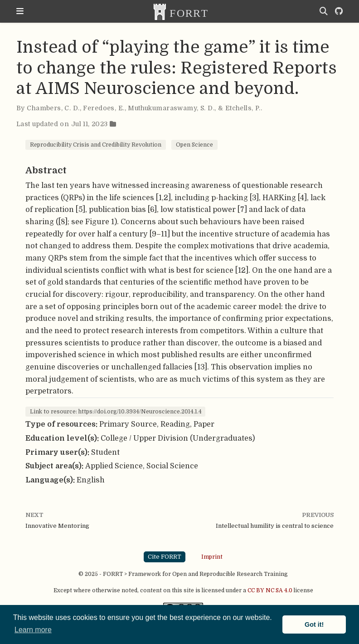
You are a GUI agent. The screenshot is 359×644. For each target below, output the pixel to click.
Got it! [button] (314, 624)
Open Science (194, 145)
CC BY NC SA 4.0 (270, 590)
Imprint (212, 556)
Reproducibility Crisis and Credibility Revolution (96, 145)
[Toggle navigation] (20, 11)
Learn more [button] (33, 630)
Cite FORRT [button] (165, 557)
